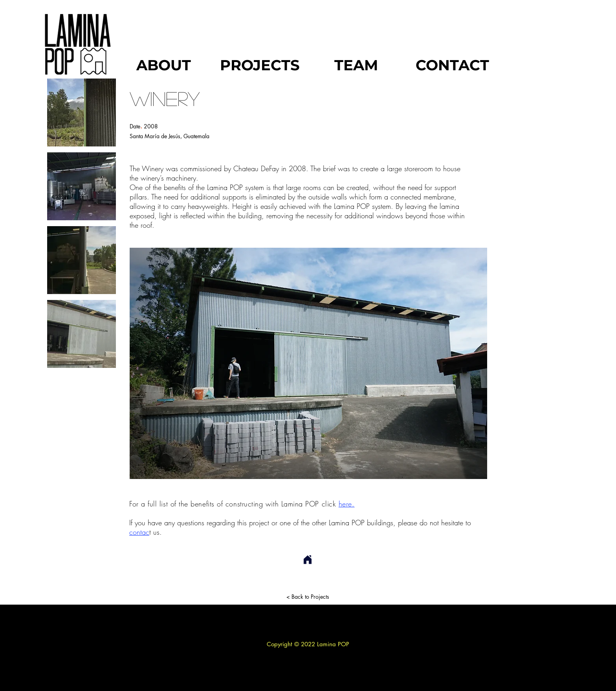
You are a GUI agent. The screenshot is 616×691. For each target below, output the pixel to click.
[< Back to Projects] (308, 597)
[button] (82, 112)
